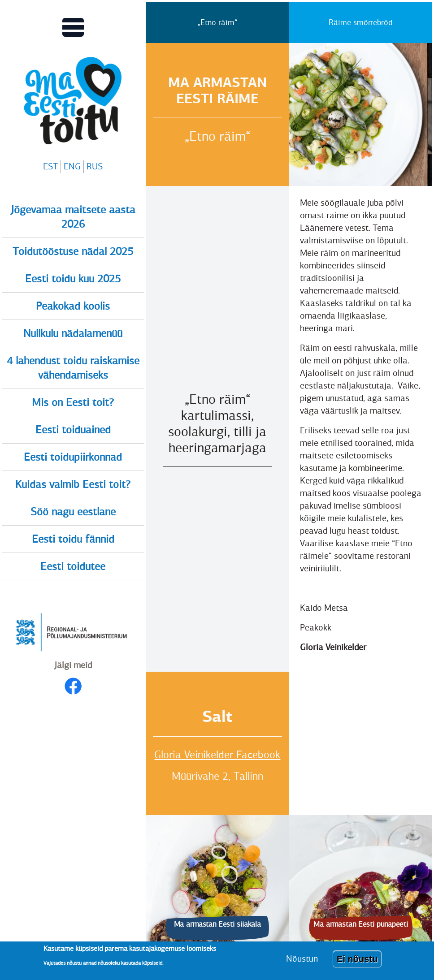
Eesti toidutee (73, 566)
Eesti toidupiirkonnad (73, 457)
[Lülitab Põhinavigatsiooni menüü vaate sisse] (73, 27)
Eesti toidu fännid (73, 539)
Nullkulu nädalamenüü (73, 333)
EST (50, 166)
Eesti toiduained (73, 430)
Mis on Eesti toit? (73, 402)
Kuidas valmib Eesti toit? (73, 484)
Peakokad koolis (73, 306)
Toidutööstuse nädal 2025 (73, 251)
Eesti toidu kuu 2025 (73, 279)
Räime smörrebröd (360, 22)
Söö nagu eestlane (73, 512)
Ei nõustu (357, 959)
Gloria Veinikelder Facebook (217, 755)
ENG (72, 166)
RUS (95, 166)
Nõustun (302, 959)
